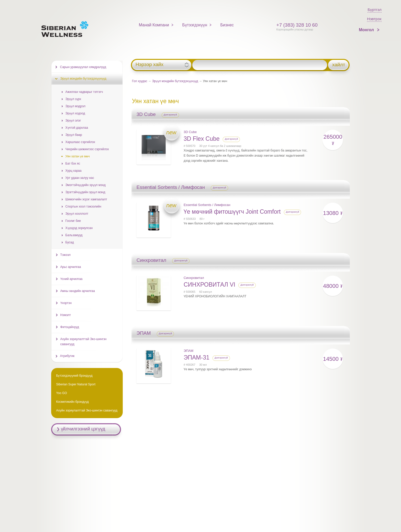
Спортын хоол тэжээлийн (83, 207)
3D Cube (190, 132)
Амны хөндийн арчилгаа (78, 291)
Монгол (367, 30)
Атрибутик (67, 356)
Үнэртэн (66, 303)
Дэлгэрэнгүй (170, 115)
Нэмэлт (66, 315)
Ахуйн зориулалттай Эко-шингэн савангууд (83, 342)
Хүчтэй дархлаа (77, 128)
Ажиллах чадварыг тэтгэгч (84, 92)
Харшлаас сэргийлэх (80, 142)
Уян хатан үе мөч (78, 156)
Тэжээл (65, 255)
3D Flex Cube (202, 139)
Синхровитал (194, 278)
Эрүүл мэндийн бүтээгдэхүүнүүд (175, 81)
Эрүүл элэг (73, 121)
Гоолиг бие (73, 221)
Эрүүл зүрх (73, 99)
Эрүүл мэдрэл (75, 106)
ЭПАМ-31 (197, 357)
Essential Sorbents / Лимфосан (207, 205)
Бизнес (227, 25)
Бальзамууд (74, 235)
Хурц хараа (74, 171)
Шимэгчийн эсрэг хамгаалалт (86, 199)
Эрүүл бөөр (74, 135)
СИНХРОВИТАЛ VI (209, 285)
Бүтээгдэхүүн (195, 25)
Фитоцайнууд (70, 327)
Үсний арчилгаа (71, 279)
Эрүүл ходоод (75, 113)
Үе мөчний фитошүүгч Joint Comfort (232, 212)
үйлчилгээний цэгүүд (83, 429)
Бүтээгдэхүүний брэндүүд (74, 376)
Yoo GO (62, 393)
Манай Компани (154, 25)
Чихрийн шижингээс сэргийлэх (87, 149)
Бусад (70, 242)
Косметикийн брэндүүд (73, 402)
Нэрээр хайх (149, 64)
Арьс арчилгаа (71, 267)
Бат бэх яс (73, 164)
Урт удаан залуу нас (80, 178)
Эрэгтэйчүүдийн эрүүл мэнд (85, 192)
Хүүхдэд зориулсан (79, 228)
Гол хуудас (140, 81)
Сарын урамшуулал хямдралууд (83, 67)
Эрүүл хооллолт (77, 214)
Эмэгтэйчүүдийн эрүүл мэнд (86, 185)
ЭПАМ (188, 351)
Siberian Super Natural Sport (76, 384)
